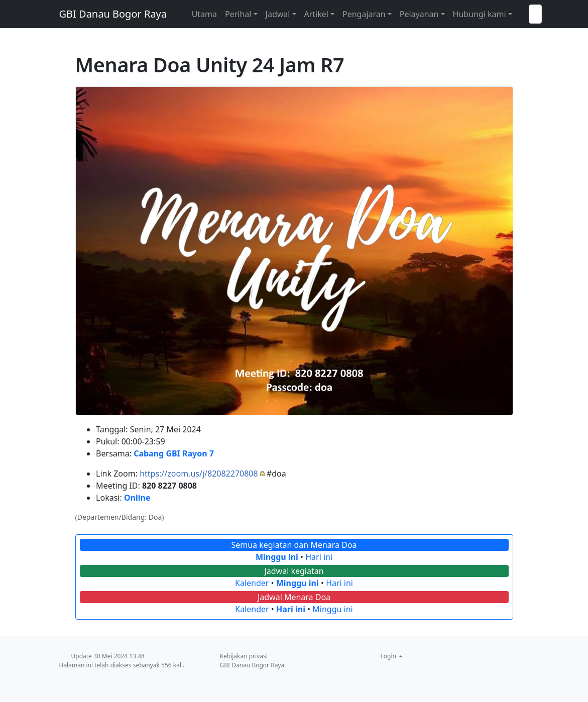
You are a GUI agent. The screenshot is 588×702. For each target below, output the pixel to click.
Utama (204, 14)
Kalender (252, 583)
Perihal (238, 14)
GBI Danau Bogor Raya (113, 14)
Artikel (316, 14)
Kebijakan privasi (244, 656)
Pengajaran (364, 14)
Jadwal (278, 14)
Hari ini (319, 557)
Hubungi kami (480, 14)
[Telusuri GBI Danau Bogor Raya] (535, 14)
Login (389, 656)
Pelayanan (419, 14)
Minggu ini (277, 557)
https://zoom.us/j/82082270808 (199, 474)
